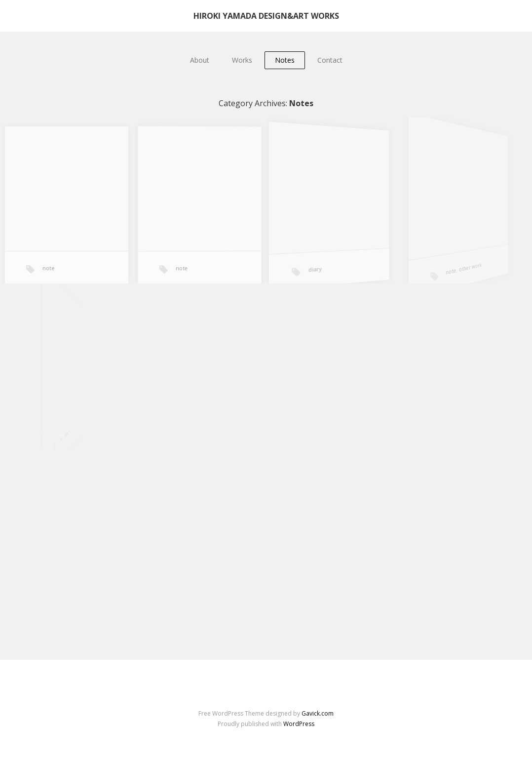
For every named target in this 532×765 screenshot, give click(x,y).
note (49, 268)
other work (469, 266)
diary (316, 270)
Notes (285, 60)
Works (242, 60)
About (200, 60)
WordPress (299, 724)
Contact (330, 60)
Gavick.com (318, 713)
